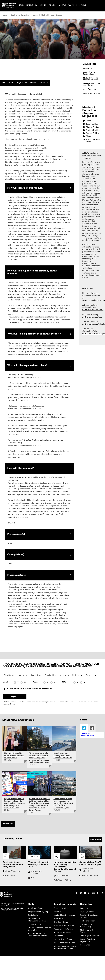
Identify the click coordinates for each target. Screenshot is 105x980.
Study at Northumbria (19, 15)
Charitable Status (61, 924)
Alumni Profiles (93, 127)
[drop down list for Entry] (91, 677)
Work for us (59, 921)
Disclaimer (58, 938)
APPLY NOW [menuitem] (7, 83)
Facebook (92, 730)
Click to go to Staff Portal (91, 938)
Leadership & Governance (64, 917)
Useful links (87, 906)
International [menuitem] (32, 5)
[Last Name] (23, 677)
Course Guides (92, 133)
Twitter (84, 730)
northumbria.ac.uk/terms (93, 310)
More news (8, 826)
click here (11, 706)
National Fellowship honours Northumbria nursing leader (14, 758)
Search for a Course (36, 911)
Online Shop (85, 947)
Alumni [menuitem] (71, 5)
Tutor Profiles (92, 124)
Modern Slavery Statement (65, 942)
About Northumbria (65, 906)
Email (5, 684)
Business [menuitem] (43, 5)
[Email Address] (50, 677)
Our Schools (33, 917)
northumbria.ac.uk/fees (92, 317)
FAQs (88, 136)
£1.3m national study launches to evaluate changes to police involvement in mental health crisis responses (39, 760)
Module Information (91, 94)
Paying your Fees (87, 914)
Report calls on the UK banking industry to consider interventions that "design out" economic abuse (14, 806)
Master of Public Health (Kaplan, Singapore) (48, 15)
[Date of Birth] (37, 677)
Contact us (85, 911)
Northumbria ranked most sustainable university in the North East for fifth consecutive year (64, 806)
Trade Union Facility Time (64, 945)
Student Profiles (93, 130)
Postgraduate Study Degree (39, 914)
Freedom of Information (64, 928)
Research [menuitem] (53, 5)
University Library (35, 926)
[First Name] (9, 677)
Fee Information (90, 89)
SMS (64, 684)
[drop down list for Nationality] (78, 677)
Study (31, 906)
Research (58, 914)
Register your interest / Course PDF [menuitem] (32, 83)
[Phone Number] (64, 677)
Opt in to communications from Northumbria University (28, 691)
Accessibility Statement (64, 931)
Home (4, 15)
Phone (35, 684)
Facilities (90, 121)
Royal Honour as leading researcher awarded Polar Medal (63, 758)
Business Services (61, 911)
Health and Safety (87, 923)
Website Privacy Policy (63, 935)
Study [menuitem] (21, 5)
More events (95, 842)
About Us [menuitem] (62, 5)
